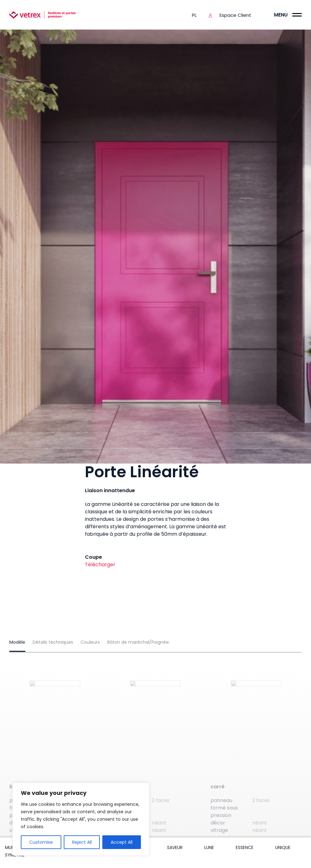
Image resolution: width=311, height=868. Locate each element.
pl (194, 15)
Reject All (82, 842)
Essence (245, 847)
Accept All (122, 842)
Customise (41, 842)
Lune (209, 847)
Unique (283, 847)
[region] (81, 819)
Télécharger (100, 565)
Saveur (175, 847)
